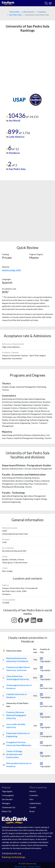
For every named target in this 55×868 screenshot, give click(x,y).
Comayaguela (8, 795)
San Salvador (7, 799)
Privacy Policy (34, 866)
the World (14, 121)
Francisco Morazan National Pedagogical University (16, 715)
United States (35, 803)
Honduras (42, 12)
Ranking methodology (14, 857)
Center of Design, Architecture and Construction (14, 754)
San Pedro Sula (15, 15)
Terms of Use (20, 866)
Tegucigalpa (7, 791)
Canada (33, 807)
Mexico (33, 791)
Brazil (32, 811)
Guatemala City (9, 807)
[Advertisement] (27, 63)
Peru (31, 799)
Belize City (7, 811)
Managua (6, 803)
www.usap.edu (11, 270)
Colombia (34, 795)
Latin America (28, 12)
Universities (14, 12)
